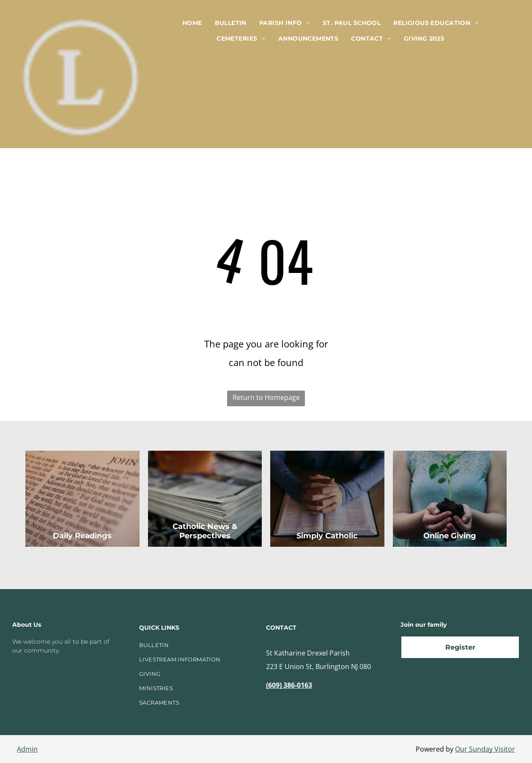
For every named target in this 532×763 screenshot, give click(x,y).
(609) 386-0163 (289, 685)
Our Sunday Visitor (485, 749)
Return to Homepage (266, 397)
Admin (27, 749)
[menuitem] (192, 23)
